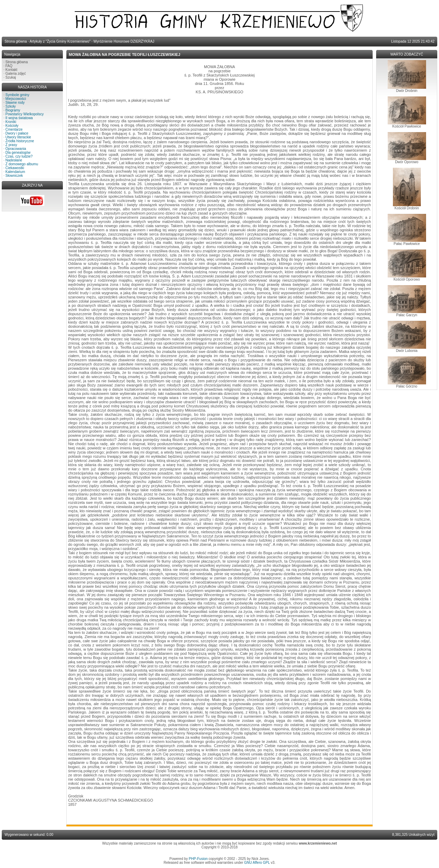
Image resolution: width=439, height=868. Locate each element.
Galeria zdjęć (16, 74)
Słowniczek (14, 176)
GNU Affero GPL (257, 863)
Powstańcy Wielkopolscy (25, 114)
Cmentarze (14, 129)
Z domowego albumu (22, 164)
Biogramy (13, 110)
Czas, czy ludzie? (19, 156)
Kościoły (12, 126)
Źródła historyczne (20, 141)
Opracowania (16, 149)
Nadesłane (14, 160)
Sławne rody (15, 103)
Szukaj (11, 77)
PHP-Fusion (198, 859)
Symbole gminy (17, 95)
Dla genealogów (18, 153)
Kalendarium (15, 172)
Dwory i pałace (17, 133)
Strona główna (17, 62)
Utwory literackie (18, 137)
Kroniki (11, 122)
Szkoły (11, 106)
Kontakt (12, 70)
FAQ (9, 66)
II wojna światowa (19, 118)
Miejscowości (16, 99)
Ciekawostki (15, 168)
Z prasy (11, 145)
